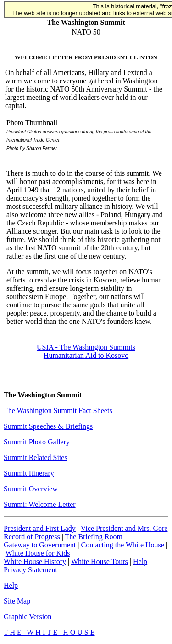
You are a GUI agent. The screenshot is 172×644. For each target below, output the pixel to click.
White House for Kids (38, 553)
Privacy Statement (31, 570)
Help (140, 561)
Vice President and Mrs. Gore (124, 528)
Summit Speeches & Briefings (48, 426)
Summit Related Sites (36, 457)
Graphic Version (28, 617)
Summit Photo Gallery (37, 442)
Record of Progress (32, 537)
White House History (35, 561)
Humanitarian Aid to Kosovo (86, 355)
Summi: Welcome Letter (40, 504)
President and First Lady (40, 528)
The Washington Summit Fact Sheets (58, 411)
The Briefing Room (94, 537)
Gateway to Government (40, 545)
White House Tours (100, 561)
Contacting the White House (122, 545)
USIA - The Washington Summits (86, 347)
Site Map (17, 601)
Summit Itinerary (29, 473)
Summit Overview (31, 489)
